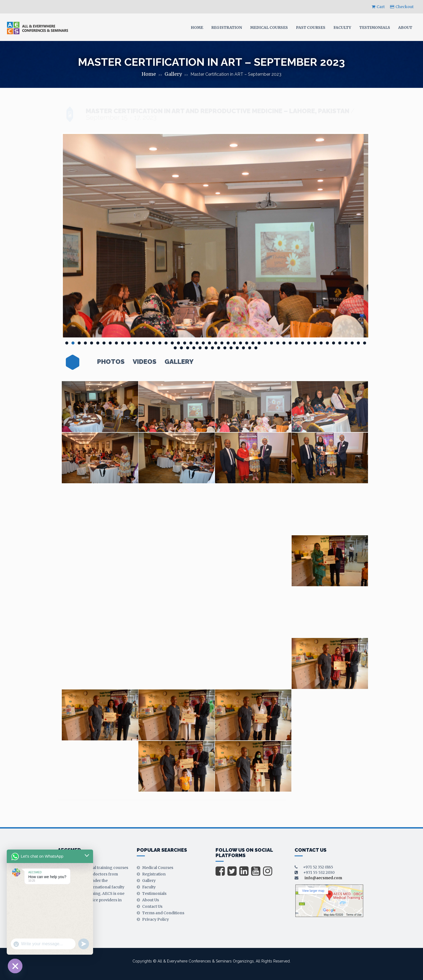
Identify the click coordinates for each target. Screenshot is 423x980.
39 (303, 343)
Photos (111, 362)
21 (191, 343)
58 (225, 348)
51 (181, 348)
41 (315, 343)
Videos (145, 362)
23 (203, 343)
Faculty (342, 27)
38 (296, 343)
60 (237, 348)
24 (209, 343)
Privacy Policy (156, 919)
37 (290, 343)
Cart (378, 7)
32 (259, 343)
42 (321, 343)
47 (352, 343)
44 (334, 343)
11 (129, 343)
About (405, 27)
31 (253, 343)
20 (185, 343)
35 (278, 343)
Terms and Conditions (163, 913)
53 (194, 348)
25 (216, 343)
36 (284, 343)
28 (234, 343)
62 (250, 348)
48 (358, 343)
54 (200, 348)
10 (123, 343)
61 (243, 348)
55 (206, 348)
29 (241, 343)
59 (231, 348)
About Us (151, 900)
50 (175, 348)
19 (178, 343)
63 (256, 348)
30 (247, 343)
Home (197, 27)
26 (222, 343)
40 (309, 343)
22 (197, 343)
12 (135, 343)
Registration (227, 27)
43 (327, 343)
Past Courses (311, 27)
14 (147, 343)
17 (166, 343)
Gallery (173, 74)
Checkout (402, 7)
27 (228, 343)
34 (272, 343)
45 (340, 343)
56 (212, 348)
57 (219, 348)
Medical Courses (269, 27)
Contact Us (152, 906)
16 (160, 343)
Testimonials (375, 27)
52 (188, 348)
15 (154, 343)
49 (365, 343)
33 (265, 343)
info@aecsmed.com (323, 878)
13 (141, 343)
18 (172, 343)
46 (346, 343)
